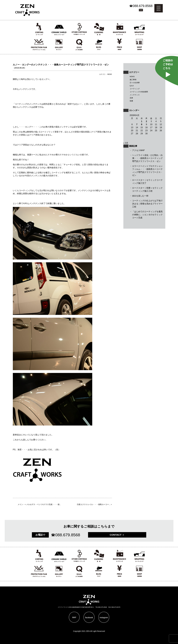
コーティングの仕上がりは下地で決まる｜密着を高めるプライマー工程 (147, 204)
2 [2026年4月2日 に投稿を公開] (146, 121)
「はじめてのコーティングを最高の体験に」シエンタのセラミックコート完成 (147, 215)
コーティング (135, 89)
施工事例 (133, 80)
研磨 (131, 101)
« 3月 (126, 143)
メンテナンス (135, 95)
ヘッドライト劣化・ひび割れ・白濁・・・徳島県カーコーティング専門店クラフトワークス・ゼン (147, 158)
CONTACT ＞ (117, 535)
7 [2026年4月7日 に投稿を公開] (137, 124)
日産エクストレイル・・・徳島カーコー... (94, 504)
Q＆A (132, 86)
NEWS (132, 77)
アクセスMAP (138, 150)
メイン (20, 504)
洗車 (131, 98)
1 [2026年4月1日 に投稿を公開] (142, 121)
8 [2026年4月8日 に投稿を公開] (142, 124)
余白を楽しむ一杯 (140, 196)
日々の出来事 (135, 83)
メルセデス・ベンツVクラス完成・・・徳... (44, 504)
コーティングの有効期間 (139, 92)
